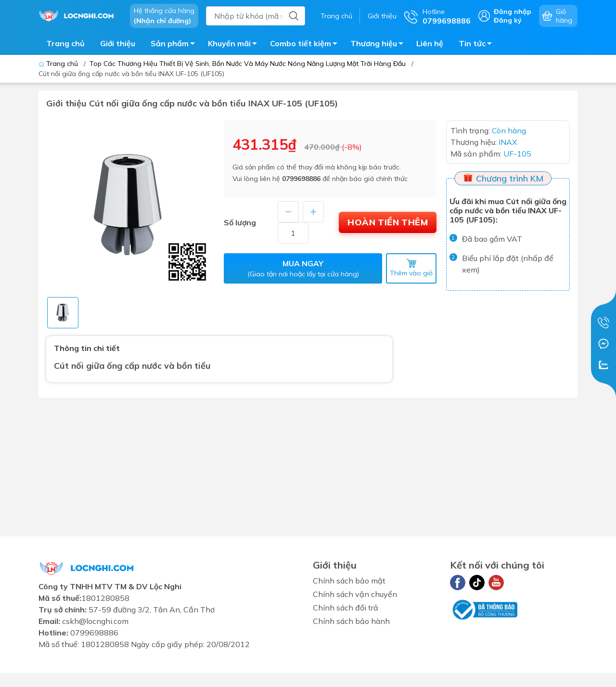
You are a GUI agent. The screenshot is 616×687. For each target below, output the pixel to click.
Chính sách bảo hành (351, 621)
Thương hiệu (379, 45)
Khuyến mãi (235, 45)
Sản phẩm (175, 45)
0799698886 (301, 179)
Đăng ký (508, 20)
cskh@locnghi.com (95, 621)
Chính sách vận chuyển (355, 594)
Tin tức (478, 45)
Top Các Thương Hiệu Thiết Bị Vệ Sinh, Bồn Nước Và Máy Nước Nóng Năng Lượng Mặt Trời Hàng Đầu (248, 64)
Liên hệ (430, 43)
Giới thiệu (382, 16)
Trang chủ (336, 16)
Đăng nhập (513, 12)
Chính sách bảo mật (349, 581)
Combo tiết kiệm (306, 45)
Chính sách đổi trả (346, 608)
